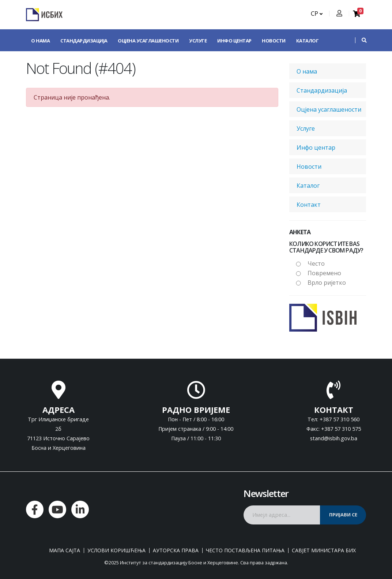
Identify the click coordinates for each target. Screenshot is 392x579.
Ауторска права (176, 550)
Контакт (43, 63)
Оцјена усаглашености (148, 41)
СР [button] (317, 14)
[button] (361, 40)
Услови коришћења (116, 550)
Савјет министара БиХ (324, 550)
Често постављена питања (245, 550)
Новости (274, 41)
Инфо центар (234, 41)
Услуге (198, 41)
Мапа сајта (65, 550)
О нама (40, 41)
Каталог (308, 41)
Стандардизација (84, 41)
